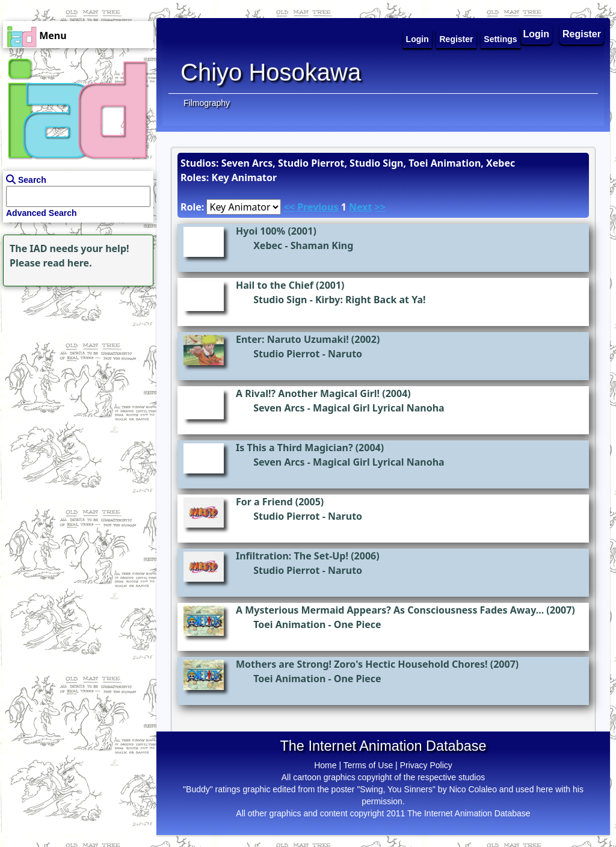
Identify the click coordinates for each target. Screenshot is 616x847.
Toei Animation (289, 624)
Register (582, 34)
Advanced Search (42, 213)
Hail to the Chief (275, 285)
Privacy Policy (426, 765)
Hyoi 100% (260, 231)
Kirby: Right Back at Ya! (371, 300)
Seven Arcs (279, 408)
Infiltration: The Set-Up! (292, 556)
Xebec (268, 245)
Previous (318, 207)
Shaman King (322, 245)
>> (380, 207)
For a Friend (264, 502)
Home (325, 765)
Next (360, 207)
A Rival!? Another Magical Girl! (308, 393)
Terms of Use (368, 765)
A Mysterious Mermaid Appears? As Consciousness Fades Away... (390, 610)
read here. (68, 263)
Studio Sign (280, 300)
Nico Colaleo (473, 789)
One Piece (358, 624)
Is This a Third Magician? (294, 448)
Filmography (207, 103)
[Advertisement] (75, 365)
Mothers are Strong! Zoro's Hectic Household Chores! (362, 664)
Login (537, 34)
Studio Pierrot (286, 354)
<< (289, 207)
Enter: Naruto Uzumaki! (292, 339)
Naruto (345, 354)
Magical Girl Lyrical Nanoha (379, 408)
